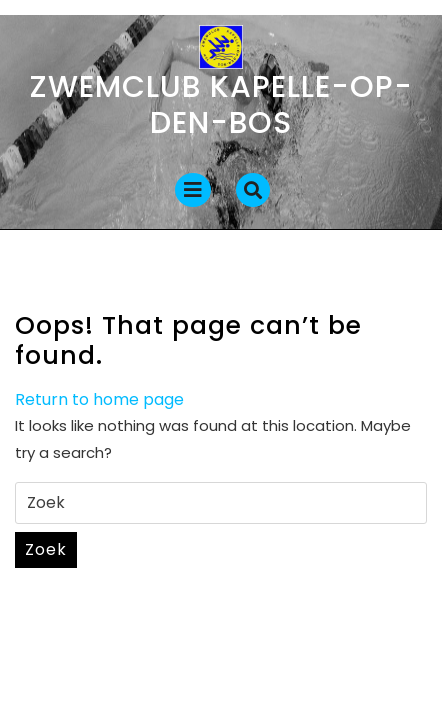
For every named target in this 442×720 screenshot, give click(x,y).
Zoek (46, 549)
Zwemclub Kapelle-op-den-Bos (221, 105)
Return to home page (99, 399)
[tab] (193, 190)
